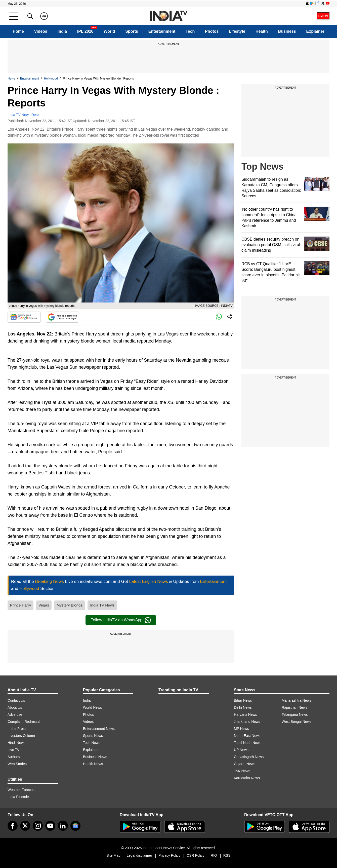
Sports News (93, 736)
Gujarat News (245, 764)
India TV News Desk (24, 115)
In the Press (17, 729)
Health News (93, 764)
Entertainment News (99, 729)
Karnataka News (247, 778)
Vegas (44, 605)
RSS (227, 855)
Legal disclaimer (139, 855)
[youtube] (50, 826)
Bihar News (243, 700)
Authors (14, 757)
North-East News (247, 736)
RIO (214, 855)
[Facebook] (13, 826)
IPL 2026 (85, 31)
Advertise (15, 714)
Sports (132, 31)
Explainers (91, 750)
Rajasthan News (294, 707)
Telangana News (295, 714)
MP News (241, 729)
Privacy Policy (169, 855)
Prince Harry (20, 605)
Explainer (315, 31)
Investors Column (21, 736)
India (62, 31)
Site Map (113, 855)
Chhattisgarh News (249, 757)
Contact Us (16, 700)
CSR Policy (196, 855)
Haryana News (245, 714)
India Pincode (18, 797)
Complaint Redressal (24, 722)
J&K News (242, 771)
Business (287, 31)
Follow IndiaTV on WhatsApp (121, 620)
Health (262, 31)
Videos (41, 31)
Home (18, 31)
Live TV (13, 750)
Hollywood (51, 79)
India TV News (102, 605)
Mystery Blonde (70, 605)
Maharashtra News (297, 700)
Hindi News (16, 743)
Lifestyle (237, 31)
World (109, 31)
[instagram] (38, 826)
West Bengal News (297, 722)
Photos (212, 31)
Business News (95, 757)
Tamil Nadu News (248, 743)
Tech (190, 31)
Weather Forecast (22, 790)
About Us (15, 707)
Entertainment (162, 31)
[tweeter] (25, 826)
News (11, 79)
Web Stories (17, 764)
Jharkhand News (247, 722)
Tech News (92, 743)
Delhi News (243, 707)
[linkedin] (63, 826)
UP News (241, 750)
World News (92, 707)
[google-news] (75, 826)
